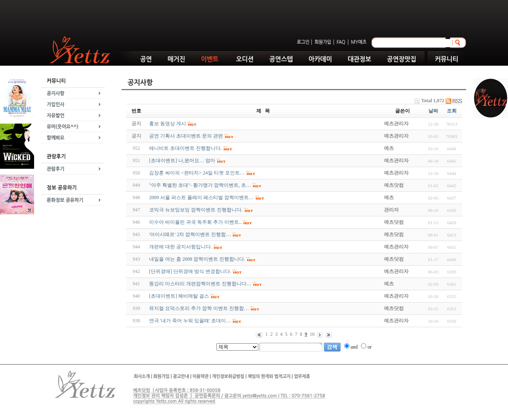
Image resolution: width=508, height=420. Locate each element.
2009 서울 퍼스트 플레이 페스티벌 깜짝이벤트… (201, 197)
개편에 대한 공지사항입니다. (180, 247)
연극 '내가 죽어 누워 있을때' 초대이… (190, 321)
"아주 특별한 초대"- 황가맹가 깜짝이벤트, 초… (200, 185)
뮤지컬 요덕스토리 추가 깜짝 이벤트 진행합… (199, 308)
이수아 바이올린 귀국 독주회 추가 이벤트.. (195, 222)
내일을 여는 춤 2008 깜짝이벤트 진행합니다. (197, 259)
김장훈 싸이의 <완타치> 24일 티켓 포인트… (197, 173)
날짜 (433, 111)
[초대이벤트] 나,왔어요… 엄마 (182, 161)
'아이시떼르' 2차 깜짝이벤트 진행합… (190, 234)
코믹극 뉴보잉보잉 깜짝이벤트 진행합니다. (196, 210)
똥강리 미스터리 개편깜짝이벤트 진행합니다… (200, 284)
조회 (452, 111)
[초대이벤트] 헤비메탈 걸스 (179, 296)
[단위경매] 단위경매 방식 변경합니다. (190, 271)
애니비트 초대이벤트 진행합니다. (185, 148)
